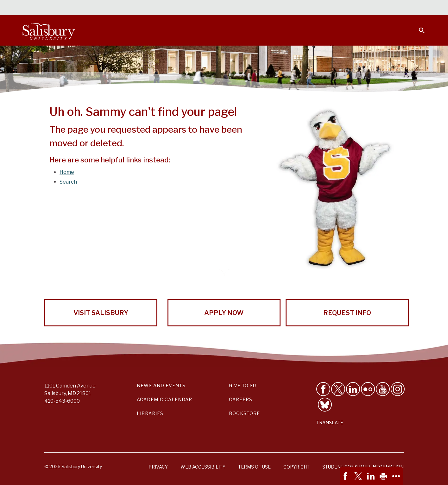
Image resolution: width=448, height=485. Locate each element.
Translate (330, 422)
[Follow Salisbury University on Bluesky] (325, 405)
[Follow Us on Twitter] (338, 389)
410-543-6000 (62, 401)
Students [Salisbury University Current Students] (280, 8)
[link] (346, 476)
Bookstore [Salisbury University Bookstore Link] (244, 413)
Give (413, 8)
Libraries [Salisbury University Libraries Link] (150, 413)
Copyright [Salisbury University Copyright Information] (297, 467)
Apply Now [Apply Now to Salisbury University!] (224, 313)
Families (355, 8)
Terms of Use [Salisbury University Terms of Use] (254, 467)
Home (67, 172)
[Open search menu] (418, 27)
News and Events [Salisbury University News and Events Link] (161, 385)
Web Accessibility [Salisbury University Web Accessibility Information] (203, 467)
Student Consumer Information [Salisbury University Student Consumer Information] (363, 467)
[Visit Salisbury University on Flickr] (368, 389)
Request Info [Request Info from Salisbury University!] (347, 313)
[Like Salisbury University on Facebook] (323, 389)
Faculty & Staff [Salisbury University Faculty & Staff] (319, 8)
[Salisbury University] (49, 30)
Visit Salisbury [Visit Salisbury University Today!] (101, 313)
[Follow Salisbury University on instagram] (398, 389)
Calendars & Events (237, 8)
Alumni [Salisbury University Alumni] (382, 8)
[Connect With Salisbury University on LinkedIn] (353, 389)
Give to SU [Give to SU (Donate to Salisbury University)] (243, 385)
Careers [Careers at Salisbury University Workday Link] (241, 399)
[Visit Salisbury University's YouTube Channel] (383, 389)
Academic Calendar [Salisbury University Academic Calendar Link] (164, 399)
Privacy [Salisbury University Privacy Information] (158, 467)
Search (68, 182)
